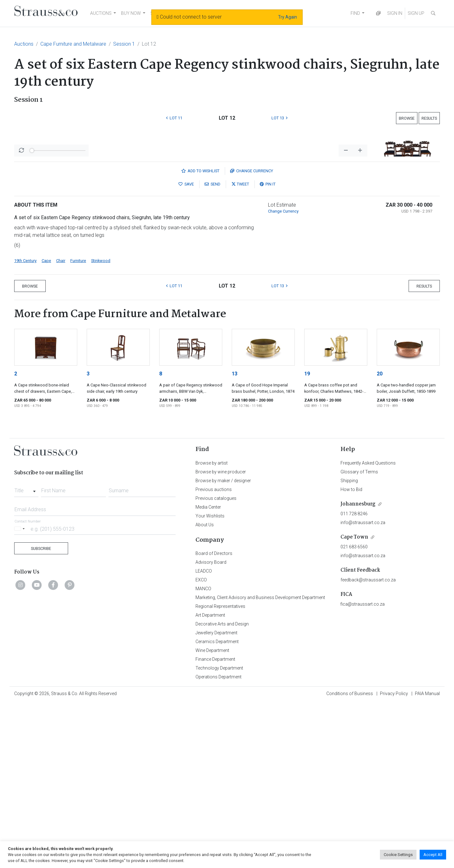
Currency (252, 336)
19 (307, 539)
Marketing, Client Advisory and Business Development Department (260, 762)
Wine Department (212, 815)
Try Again (288, 17)
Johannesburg (358, 669)
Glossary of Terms (359, 637)
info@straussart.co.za (363, 688)
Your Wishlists (210, 681)
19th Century (25, 426)
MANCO (203, 754)
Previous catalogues (216, 663)
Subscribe (41, 714)
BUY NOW (131, 13)
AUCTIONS (101, 13)
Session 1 (124, 44)
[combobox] (26, 654)
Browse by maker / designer (223, 646)
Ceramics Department (217, 807)
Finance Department (215, 824)
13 (235, 539)
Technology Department (219, 833)
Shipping (349, 646)
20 (380, 539)
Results (429, 118)
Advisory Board (211, 727)
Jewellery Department (216, 798)
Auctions (24, 44)
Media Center (208, 672)
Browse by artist (212, 628)
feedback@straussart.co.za (368, 745)
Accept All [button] (433, 855)
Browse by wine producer (221, 637)
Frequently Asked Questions (368, 628)
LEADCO (204, 736)
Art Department (210, 780)
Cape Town (354, 702)
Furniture (78, 426)
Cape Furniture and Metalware (73, 44)
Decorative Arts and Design (222, 789)
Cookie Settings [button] (398, 855)
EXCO (201, 745)
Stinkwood (101, 426)
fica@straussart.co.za (363, 769)
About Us (205, 690)
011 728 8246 (354, 679)
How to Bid (351, 654)
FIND (355, 13)
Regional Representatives (220, 771)
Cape (46, 426)
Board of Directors (214, 718)
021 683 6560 (354, 712)
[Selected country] (20, 694)
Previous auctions (214, 654)
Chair (61, 426)
